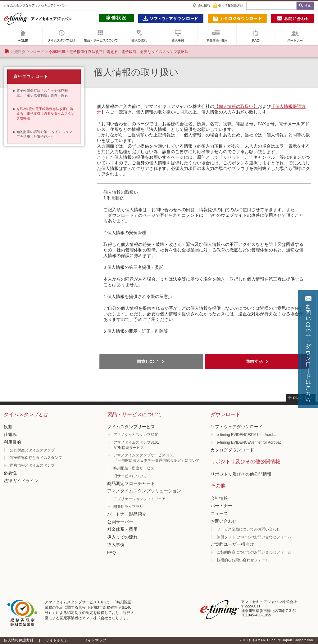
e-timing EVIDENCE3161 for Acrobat (247, 435)
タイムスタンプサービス (131, 427)
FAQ (256, 36)
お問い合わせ (224, 521)
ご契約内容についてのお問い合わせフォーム (254, 552)
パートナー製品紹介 (127, 514)
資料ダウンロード (29, 52)
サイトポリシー (59, 640)
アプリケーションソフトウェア (139, 499)
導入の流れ (139, 36)
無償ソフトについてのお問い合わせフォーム (254, 537)
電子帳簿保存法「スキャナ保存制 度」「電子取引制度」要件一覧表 (42, 93)
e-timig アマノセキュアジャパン (38, 19)
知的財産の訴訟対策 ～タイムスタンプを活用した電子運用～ (44, 134)
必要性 (10, 473)
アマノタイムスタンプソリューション (144, 491)
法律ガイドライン (21, 481)
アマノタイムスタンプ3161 (136, 435)
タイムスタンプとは (62, 36)
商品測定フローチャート (131, 483)
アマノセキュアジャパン (23, 36)
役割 (8, 427)
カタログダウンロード (232, 450)
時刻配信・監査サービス (134, 468)
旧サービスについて (130, 476)
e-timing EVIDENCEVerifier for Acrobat (249, 442)
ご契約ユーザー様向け (232, 544)
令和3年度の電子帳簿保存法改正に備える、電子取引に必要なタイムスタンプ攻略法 (45, 113)
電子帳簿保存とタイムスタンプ (36, 458)
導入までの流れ (122, 537)
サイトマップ (95, 640)
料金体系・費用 (122, 529)
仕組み (10, 434)
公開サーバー (120, 522)
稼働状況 (116, 18)
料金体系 (217, 36)
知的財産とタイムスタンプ (32, 450)
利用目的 (12, 442)
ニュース (219, 513)
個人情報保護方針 (231, 5)
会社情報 (204, 5)
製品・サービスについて (101, 36)
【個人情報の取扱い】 (236, 106)
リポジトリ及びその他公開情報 (241, 474)
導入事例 (178, 36)
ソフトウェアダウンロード (237, 427)
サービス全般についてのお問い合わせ (248, 529)
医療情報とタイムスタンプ (32, 465)
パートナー (295, 36)
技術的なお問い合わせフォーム (243, 560)
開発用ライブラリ (128, 507)
